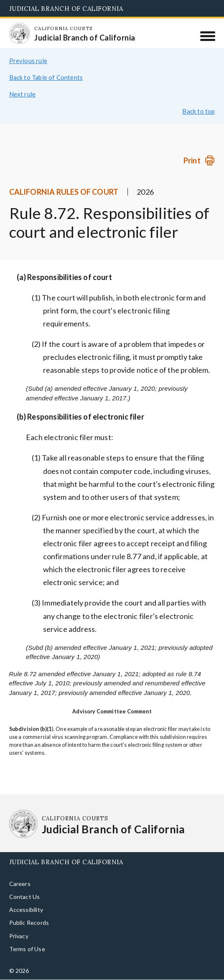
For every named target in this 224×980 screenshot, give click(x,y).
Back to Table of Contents (46, 77)
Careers (20, 884)
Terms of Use (27, 949)
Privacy (19, 936)
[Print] (199, 161)
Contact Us (25, 897)
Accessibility (26, 910)
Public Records (29, 923)
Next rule (23, 94)
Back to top (199, 111)
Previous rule (28, 61)
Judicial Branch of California (66, 9)
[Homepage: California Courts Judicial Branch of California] (20, 33)
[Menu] (207, 36)
